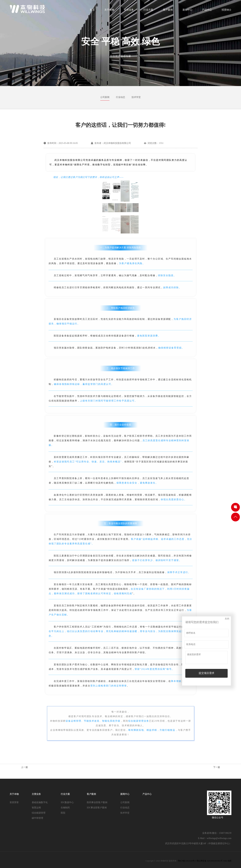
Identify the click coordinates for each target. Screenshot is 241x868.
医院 (63, 813)
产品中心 (207, 11)
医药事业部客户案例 (97, 802)
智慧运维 (36, 808)
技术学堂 (136, 97)
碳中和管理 (37, 818)
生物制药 (65, 808)
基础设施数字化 (40, 802)
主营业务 (129, 11)
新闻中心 (187, 11)
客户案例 (168, 11)
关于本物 (109, 11)
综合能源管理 (39, 813)
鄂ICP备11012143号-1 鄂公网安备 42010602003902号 (200, 861)
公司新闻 (105, 97)
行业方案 (148, 11)
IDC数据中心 (67, 802)
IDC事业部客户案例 (97, 808)
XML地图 (227, 861)
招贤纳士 (227, 11)
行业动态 (120, 97)
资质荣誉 (14, 802)
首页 (92, 11)
